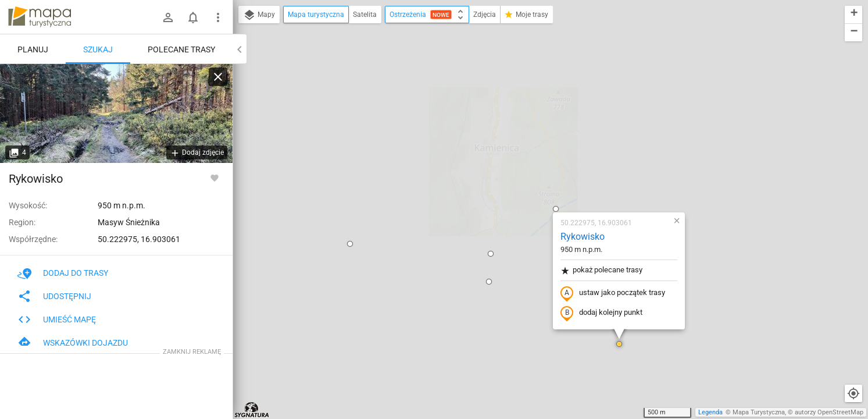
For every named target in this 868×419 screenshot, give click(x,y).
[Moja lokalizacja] (853, 393)
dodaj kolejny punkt (533, 179)
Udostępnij (54, 296)
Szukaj (98, 49)
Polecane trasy (181, 49)
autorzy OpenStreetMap (829, 412)
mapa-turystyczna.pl (40, 17)
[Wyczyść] (218, 77)
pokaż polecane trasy (533, 136)
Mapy (259, 15)
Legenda (710, 412)
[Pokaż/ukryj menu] (218, 17)
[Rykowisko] (116, 113)
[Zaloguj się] (168, 17)
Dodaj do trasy (63, 273)
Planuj (33, 49)
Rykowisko (514, 102)
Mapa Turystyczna (759, 412)
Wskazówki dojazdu (73, 343)
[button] (281, 109)
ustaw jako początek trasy (544, 159)
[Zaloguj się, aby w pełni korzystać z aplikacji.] (215, 177)
